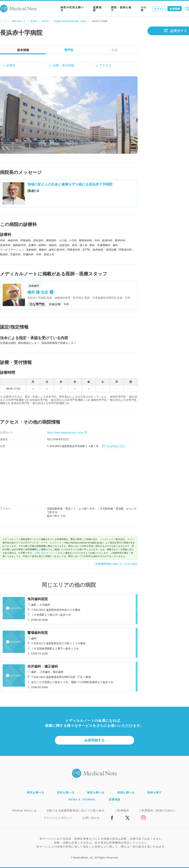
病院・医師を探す (121, 9)
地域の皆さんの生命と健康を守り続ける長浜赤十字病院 (70, 184)
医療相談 (97, 9)
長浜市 (45, 21)
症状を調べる (66, 792)
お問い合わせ (91, 818)
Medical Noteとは (24, 810)
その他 (144, 9)
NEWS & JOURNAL (82, 799)
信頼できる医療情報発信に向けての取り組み (76, 810)
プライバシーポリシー (58, 818)
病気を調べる (36, 792)
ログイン (159, 9)
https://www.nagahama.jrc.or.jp (67, 432)
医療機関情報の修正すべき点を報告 (116, 564)
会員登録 (175, 9)
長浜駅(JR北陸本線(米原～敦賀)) (70, 21)
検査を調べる (96, 792)
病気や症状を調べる (72, 9)
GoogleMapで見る (113, 446)
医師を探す (155, 792)
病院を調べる (19, 21)
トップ (3, 21)
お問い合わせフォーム (46, 553)
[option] (69, 115)
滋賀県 (34, 21)
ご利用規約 (122, 810)
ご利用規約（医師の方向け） (158, 810)
